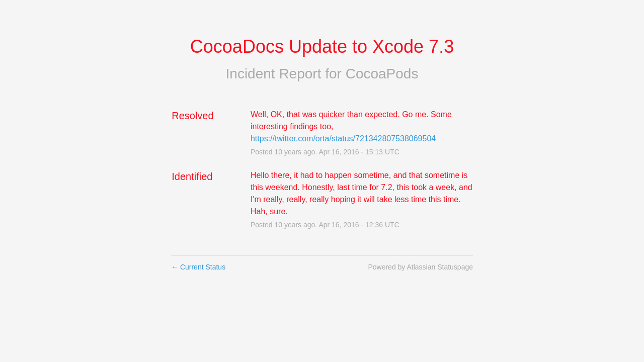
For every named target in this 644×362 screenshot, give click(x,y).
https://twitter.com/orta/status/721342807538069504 (343, 139)
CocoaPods (382, 74)
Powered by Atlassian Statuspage (420, 267)
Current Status (198, 267)
